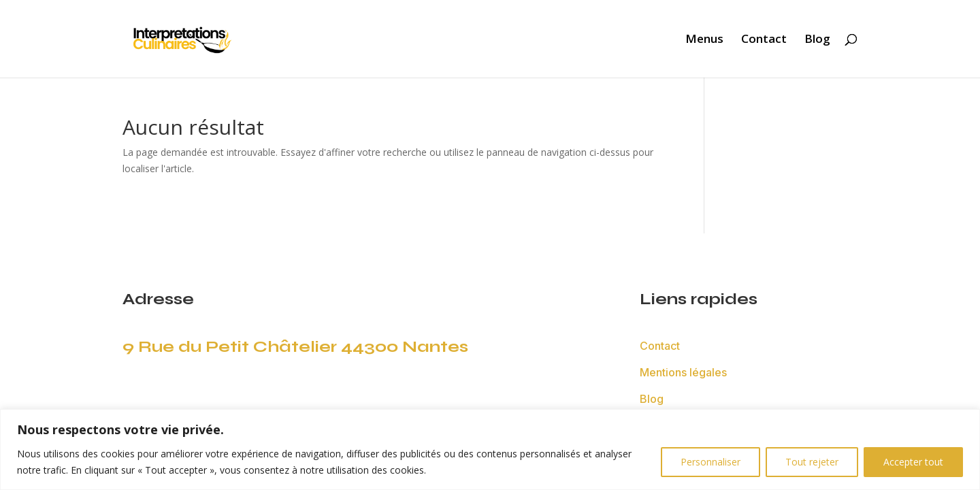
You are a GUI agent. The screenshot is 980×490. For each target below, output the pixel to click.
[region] (490, 450)
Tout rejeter (812, 462)
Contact (764, 40)
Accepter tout (913, 462)
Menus (704, 40)
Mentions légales (683, 372)
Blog (817, 40)
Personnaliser (710, 462)
